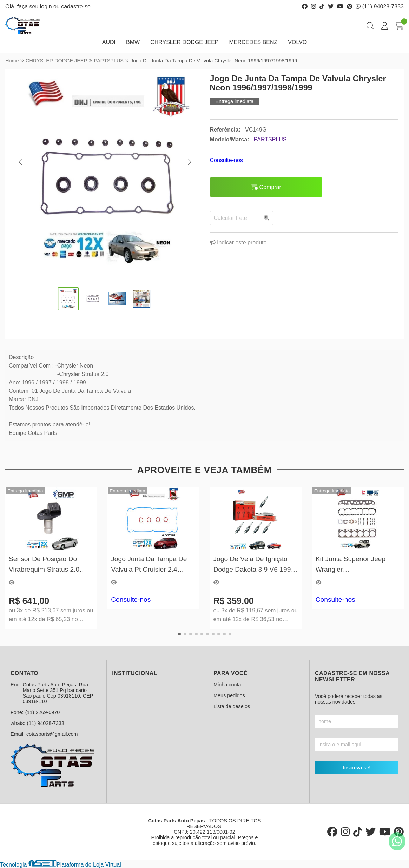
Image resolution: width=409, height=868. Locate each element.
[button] (20, 162)
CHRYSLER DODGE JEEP (184, 42)
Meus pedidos (229, 695)
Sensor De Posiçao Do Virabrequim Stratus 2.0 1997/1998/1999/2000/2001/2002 (51, 565)
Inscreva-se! (357, 768)
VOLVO (297, 42)
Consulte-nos (226, 160)
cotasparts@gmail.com (52, 734)
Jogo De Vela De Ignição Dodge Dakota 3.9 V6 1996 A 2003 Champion (254, 565)
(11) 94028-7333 (380, 6)
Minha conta (227, 685)
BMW (133, 42)
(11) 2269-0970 (42, 712)
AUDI (109, 42)
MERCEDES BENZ (253, 42)
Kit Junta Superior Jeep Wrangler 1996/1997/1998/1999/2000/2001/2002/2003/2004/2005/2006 (358, 565)
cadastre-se (76, 6)
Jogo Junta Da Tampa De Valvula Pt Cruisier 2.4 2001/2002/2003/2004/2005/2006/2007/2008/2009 (153, 565)
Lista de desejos (232, 706)
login (47, 6)
